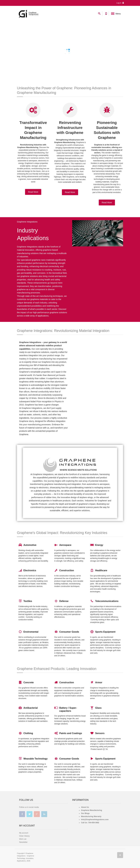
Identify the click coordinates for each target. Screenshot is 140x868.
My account (24, 833)
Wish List (23, 839)
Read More (33, 192)
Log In (120, 3)
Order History (24, 836)
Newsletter (23, 842)
